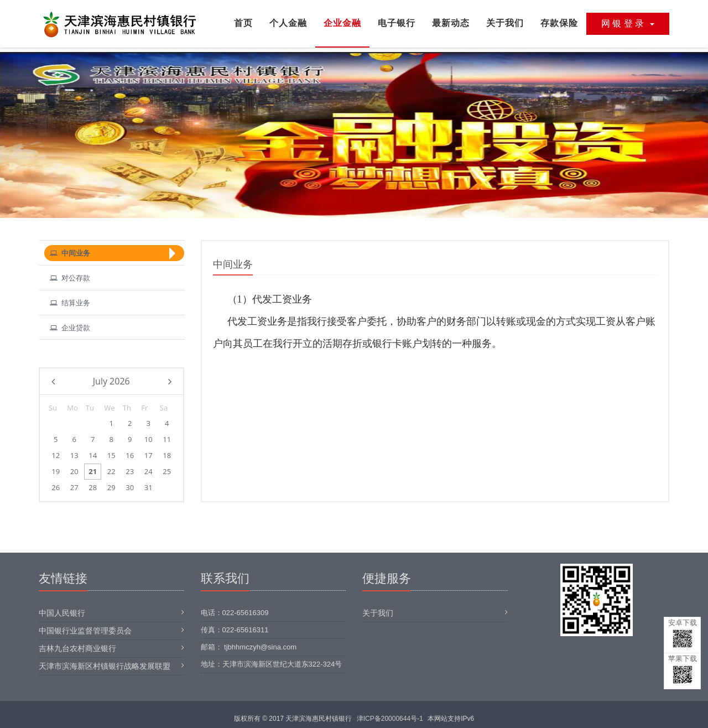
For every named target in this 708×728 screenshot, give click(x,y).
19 (56, 471)
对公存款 (70, 278)
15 (111, 455)
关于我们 (505, 23)
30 (130, 487)
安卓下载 (683, 633)
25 (167, 471)
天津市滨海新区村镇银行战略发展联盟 (105, 666)
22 (111, 471)
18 (167, 455)
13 (74, 455)
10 (149, 439)
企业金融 (342, 23)
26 (56, 487)
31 (149, 487)
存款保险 (559, 23)
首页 (243, 23)
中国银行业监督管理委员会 (85, 631)
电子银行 (397, 23)
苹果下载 (683, 669)
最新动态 (451, 23)
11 (167, 439)
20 (74, 471)
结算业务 (70, 303)
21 (93, 471)
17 (149, 455)
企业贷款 (70, 328)
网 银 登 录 (628, 24)
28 (93, 487)
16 (130, 455)
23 (130, 471)
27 (74, 487)
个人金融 (288, 23)
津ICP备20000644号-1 (390, 719)
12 (56, 455)
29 (111, 487)
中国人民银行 (62, 613)
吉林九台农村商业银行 (77, 648)
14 (93, 455)
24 (149, 471)
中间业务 (70, 253)
